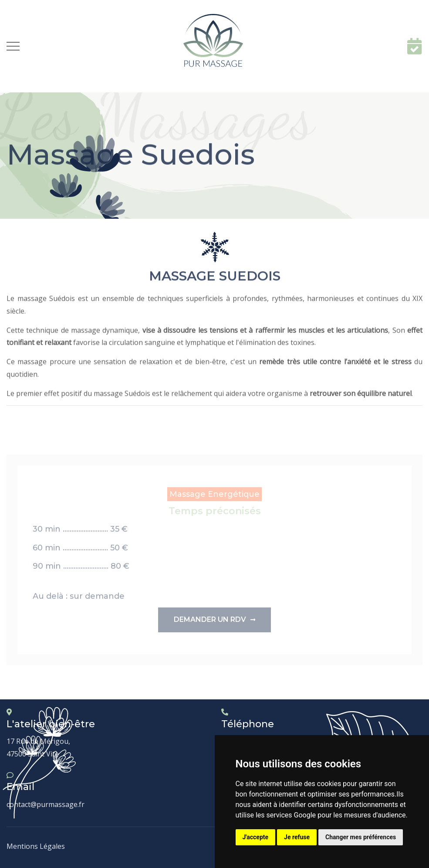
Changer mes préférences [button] (361, 837)
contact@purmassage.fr (46, 804)
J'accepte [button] (256, 837)
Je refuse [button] (297, 837)
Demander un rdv (214, 623)
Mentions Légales (36, 846)
